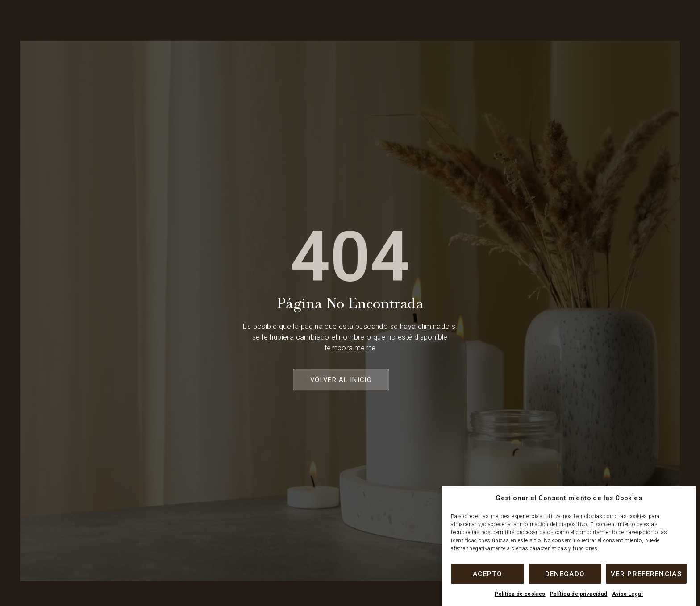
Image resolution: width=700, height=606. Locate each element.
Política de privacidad (579, 594)
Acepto (487, 574)
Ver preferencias (646, 574)
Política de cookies (520, 594)
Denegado (565, 574)
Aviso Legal (627, 594)
